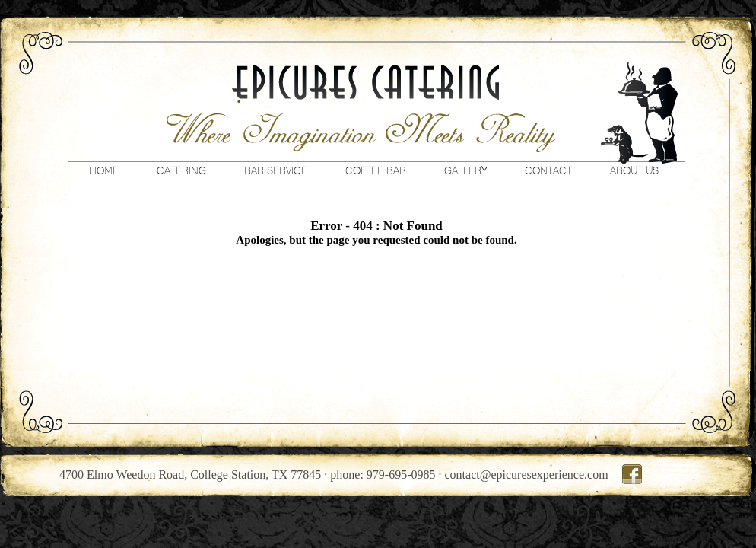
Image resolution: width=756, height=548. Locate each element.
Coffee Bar (376, 170)
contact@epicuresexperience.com (527, 475)
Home (104, 170)
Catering (181, 170)
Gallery (465, 170)
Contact (548, 170)
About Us (634, 170)
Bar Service (276, 170)
